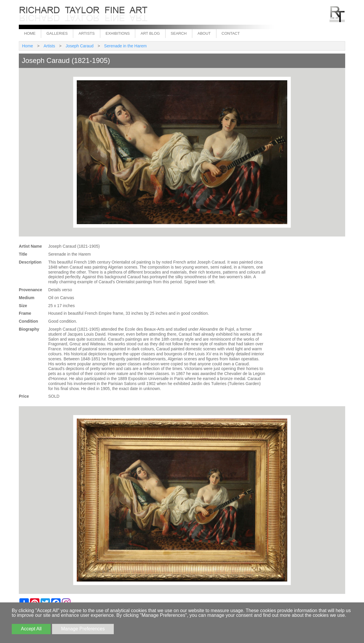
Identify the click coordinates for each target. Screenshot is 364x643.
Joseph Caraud (80, 46)
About (204, 33)
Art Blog (150, 33)
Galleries (57, 33)
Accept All (31, 629)
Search (179, 33)
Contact (231, 33)
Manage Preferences (83, 629)
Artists (87, 33)
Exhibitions (118, 33)
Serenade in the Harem (125, 46)
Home (30, 33)
